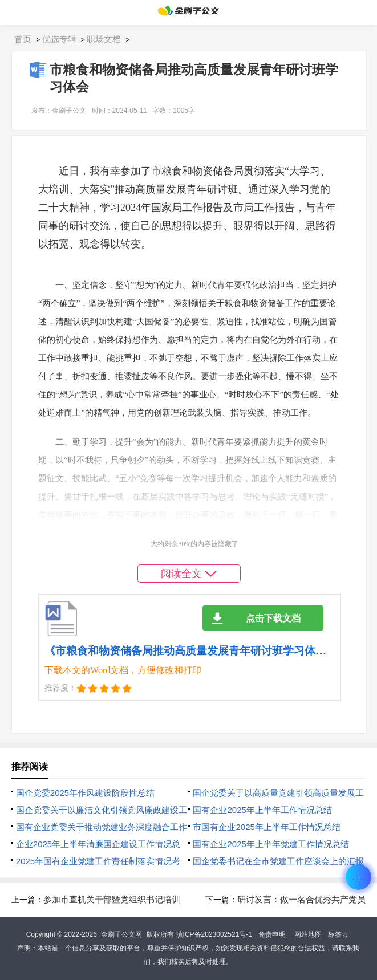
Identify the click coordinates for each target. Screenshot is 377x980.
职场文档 (104, 39)
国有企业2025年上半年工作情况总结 (262, 810)
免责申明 (272, 934)
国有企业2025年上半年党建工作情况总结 (271, 844)
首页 (23, 39)
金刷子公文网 (121, 934)
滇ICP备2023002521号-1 (214, 934)
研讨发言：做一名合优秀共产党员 (301, 899)
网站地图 (308, 934)
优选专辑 (59, 39)
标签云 (338, 934)
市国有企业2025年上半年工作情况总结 (266, 827)
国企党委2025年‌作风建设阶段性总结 (85, 793)
